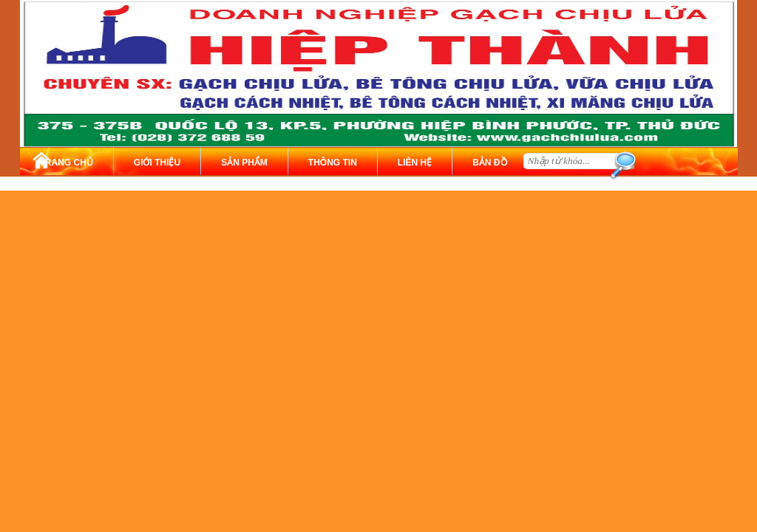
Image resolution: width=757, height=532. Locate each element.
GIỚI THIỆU (157, 163)
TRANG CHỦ (67, 163)
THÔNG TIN (333, 163)
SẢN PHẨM (244, 163)
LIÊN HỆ (415, 163)
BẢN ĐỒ (489, 163)
